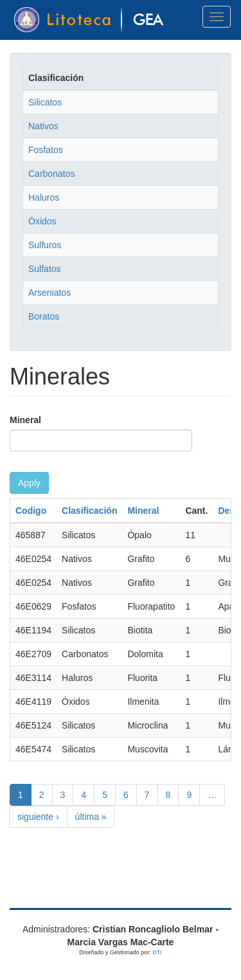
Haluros (44, 197)
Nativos (43, 126)
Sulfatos (45, 269)
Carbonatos (51, 174)
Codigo (31, 511)
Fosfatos (46, 150)
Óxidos (42, 221)
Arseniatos (49, 293)
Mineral (25, 420)
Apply (29, 483)
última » (91, 817)
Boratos (44, 316)
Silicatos (45, 102)
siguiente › (38, 817)
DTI (157, 952)
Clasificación (89, 511)
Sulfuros (45, 245)
